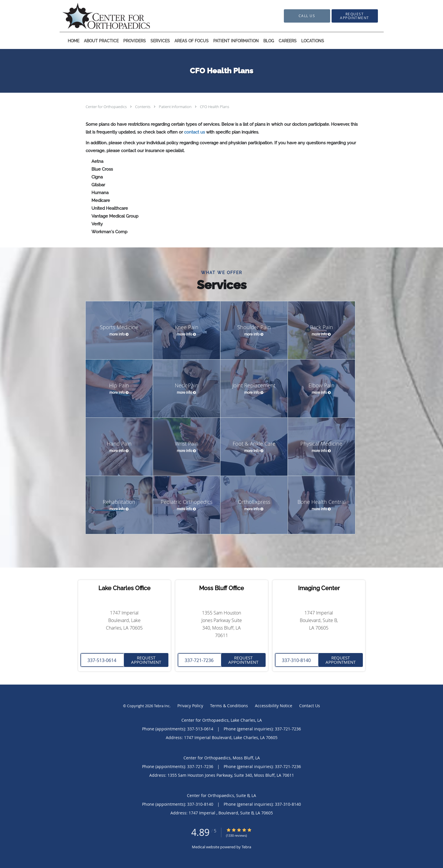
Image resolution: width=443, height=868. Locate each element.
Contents (143, 107)
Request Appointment (146, 660)
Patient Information (176, 107)
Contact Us (310, 706)
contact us (194, 132)
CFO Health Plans (215, 107)
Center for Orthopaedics (107, 107)
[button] (355, 16)
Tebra (246, 847)
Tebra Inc (162, 706)
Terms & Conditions (229, 706)
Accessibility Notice (274, 706)
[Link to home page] (98, 16)
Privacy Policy (190, 706)
